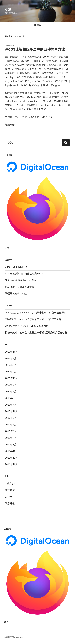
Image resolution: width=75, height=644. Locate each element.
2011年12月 (11, 451)
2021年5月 (11, 392)
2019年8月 (11, 398)
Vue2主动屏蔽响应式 (16, 267)
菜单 (38, 25)
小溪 (8, 9)
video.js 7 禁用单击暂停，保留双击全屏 (42, 313)
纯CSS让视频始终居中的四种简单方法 (35, 49)
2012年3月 (11, 445)
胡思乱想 (10, 503)
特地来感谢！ (12, 333)
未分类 (9, 497)
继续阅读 (10, 125)
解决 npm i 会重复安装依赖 (20, 287)
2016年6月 (11, 431)
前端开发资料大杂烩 (16, 294)
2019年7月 (11, 405)
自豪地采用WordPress (14, 637)
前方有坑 (10, 490)
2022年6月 (11, 365)
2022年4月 (11, 372)
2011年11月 (11, 458)
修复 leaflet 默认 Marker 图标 (21, 280)
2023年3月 (11, 358)
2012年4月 (11, 438)
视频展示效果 (42, 57)
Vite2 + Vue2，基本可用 (36, 326)
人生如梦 (10, 484)
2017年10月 (11, 411)
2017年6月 (11, 425)
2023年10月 (11, 352)
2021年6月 (11, 385)
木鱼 (7, 248)
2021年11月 (11, 378)
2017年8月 (11, 418)
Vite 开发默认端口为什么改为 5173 (24, 274)
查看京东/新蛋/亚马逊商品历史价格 (48, 333)
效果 (58, 85)
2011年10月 (11, 464)
